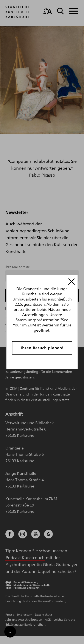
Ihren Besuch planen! (42, 348)
